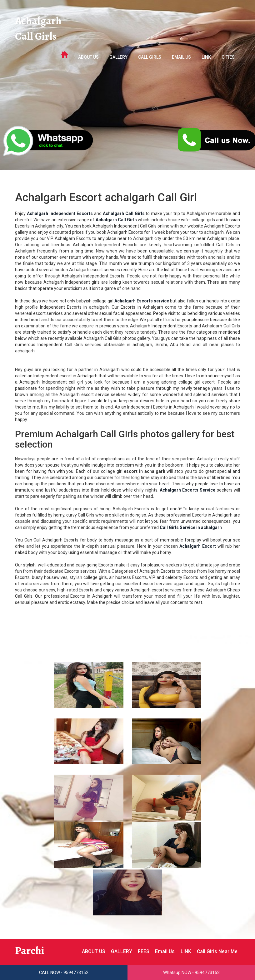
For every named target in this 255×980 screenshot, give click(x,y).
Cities (228, 58)
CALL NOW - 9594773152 (64, 973)
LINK (206, 58)
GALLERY (118, 58)
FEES (142, 951)
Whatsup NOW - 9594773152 (191, 973)
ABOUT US (88, 58)
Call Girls (36, 37)
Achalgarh (39, 21)
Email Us (181, 58)
